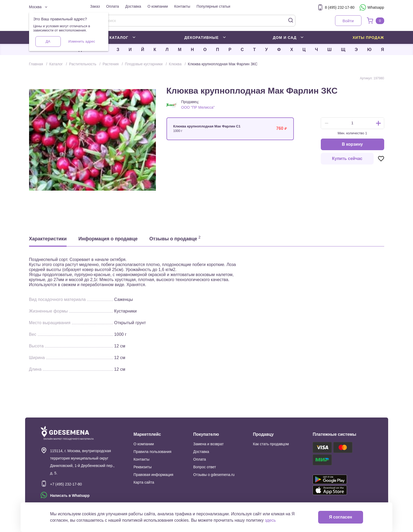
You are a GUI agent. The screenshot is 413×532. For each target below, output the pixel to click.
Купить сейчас (347, 159)
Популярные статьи (213, 6)
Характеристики (48, 239)
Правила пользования (152, 452)
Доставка (133, 6)
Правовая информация (153, 475)
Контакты (182, 6)
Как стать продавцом (271, 444)
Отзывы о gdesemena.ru (214, 475)
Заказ (95, 6)
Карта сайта (144, 482)
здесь (270, 520)
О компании (158, 6)
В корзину (352, 144)
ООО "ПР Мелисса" (198, 107)
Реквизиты (143, 467)
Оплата (113, 6)
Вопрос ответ (205, 467)
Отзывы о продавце (175, 238)
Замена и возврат (208, 444)
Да (48, 41)
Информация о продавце (108, 239)
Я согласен (340, 517)
